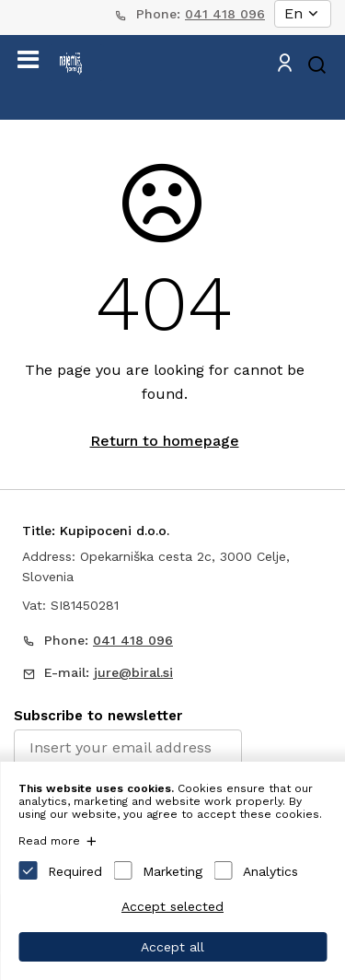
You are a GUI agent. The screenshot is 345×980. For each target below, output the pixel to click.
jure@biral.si (133, 672)
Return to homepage (165, 441)
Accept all (172, 947)
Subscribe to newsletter (98, 716)
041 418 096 (225, 14)
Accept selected (172, 906)
